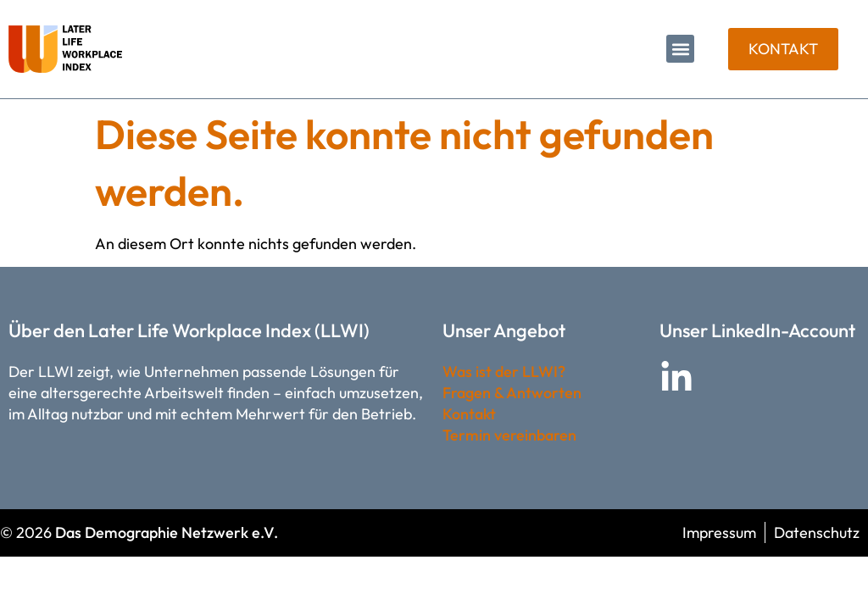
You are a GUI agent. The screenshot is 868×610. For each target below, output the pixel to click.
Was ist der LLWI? (504, 372)
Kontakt (469, 414)
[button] (680, 49)
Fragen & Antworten (512, 393)
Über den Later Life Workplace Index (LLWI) (189, 330)
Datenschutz (817, 532)
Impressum (719, 532)
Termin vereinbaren (509, 435)
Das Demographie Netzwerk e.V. (167, 532)
